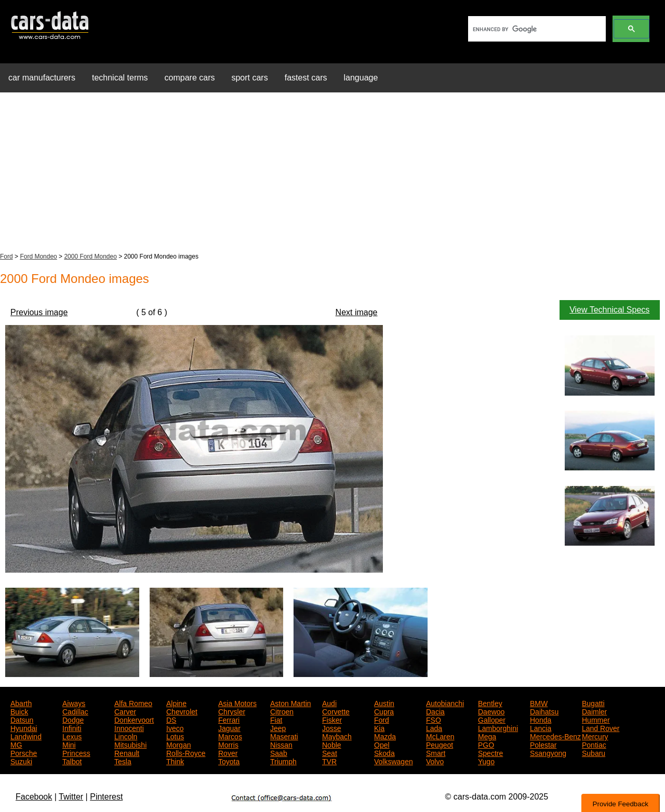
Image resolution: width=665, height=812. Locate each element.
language (361, 78)
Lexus (72, 736)
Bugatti (593, 702)
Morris (228, 744)
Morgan (178, 744)
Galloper (492, 719)
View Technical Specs (609, 310)
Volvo (435, 761)
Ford (6, 256)
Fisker (332, 719)
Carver (125, 711)
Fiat (276, 719)
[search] (536, 29)
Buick (19, 711)
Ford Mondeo (38, 256)
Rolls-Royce (186, 752)
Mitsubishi (130, 744)
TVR (329, 761)
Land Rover (601, 727)
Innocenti (129, 727)
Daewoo (491, 711)
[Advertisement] (332, 173)
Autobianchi (445, 702)
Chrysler (232, 711)
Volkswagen (394, 761)
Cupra (384, 711)
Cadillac (75, 711)
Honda (541, 719)
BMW (539, 702)
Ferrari (229, 719)
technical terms (120, 78)
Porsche (24, 752)
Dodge (73, 719)
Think (175, 761)
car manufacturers (42, 78)
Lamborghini (498, 727)
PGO (486, 744)
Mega (487, 736)
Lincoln (126, 736)
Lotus (175, 736)
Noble (332, 744)
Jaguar (229, 727)
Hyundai (24, 727)
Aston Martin (291, 702)
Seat (330, 752)
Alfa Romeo (133, 702)
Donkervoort (134, 719)
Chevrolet (182, 711)
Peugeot (440, 744)
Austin (384, 702)
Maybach (337, 736)
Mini (69, 744)
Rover (228, 752)
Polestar (543, 744)
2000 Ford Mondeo (90, 256)
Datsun (22, 719)
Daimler (594, 711)
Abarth (21, 702)
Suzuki (21, 761)
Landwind (26, 736)
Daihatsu (544, 711)
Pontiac (594, 744)
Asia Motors (237, 702)
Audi (329, 702)
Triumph (283, 761)
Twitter (71, 797)
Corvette (336, 711)
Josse (332, 727)
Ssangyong (548, 752)
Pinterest (106, 797)
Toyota (229, 761)
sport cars (249, 78)
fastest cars (306, 78)
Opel (382, 744)
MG (16, 744)
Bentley (490, 702)
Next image (357, 312)
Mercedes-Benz (555, 736)
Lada (434, 727)
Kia (379, 727)
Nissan (281, 744)
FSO (434, 719)
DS (171, 719)
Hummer (596, 719)
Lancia (541, 727)
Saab (279, 752)
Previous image (39, 312)
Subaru (594, 752)
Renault (127, 752)
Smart (436, 752)
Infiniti (72, 727)
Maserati (284, 736)
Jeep (278, 727)
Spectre (490, 752)
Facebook (34, 797)
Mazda (385, 736)
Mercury (595, 736)
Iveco (175, 727)
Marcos (230, 736)
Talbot (72, 761)
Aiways (74, 702)
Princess (76, 752)
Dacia (435, 711)
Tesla (123, 761)
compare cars (190, 78)
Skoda (384, 752)
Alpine (176, 702)
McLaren (440, 736)
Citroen (282, 711)
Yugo (486, 761)
